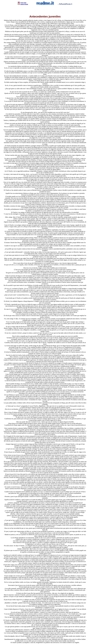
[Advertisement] (45, 9)
